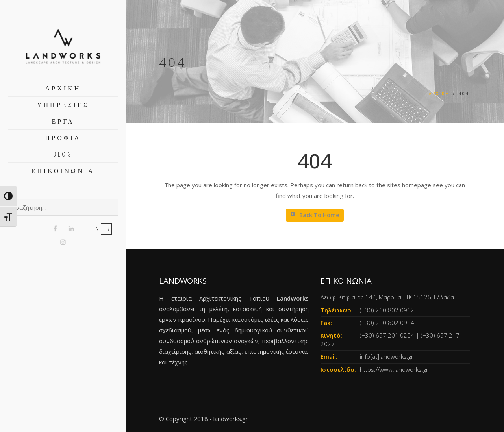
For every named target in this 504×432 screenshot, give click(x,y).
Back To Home (315, 215)
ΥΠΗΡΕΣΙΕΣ (63, 105)
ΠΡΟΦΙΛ (63, 138)
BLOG (63, 154)
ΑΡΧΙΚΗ (63, 88)
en (96, 229)
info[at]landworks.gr (387, 356)
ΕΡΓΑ (63, 121)
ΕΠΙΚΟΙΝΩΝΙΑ (63, 171)
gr (106, 229)
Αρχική (439, 94)
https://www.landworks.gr (394, 369)
